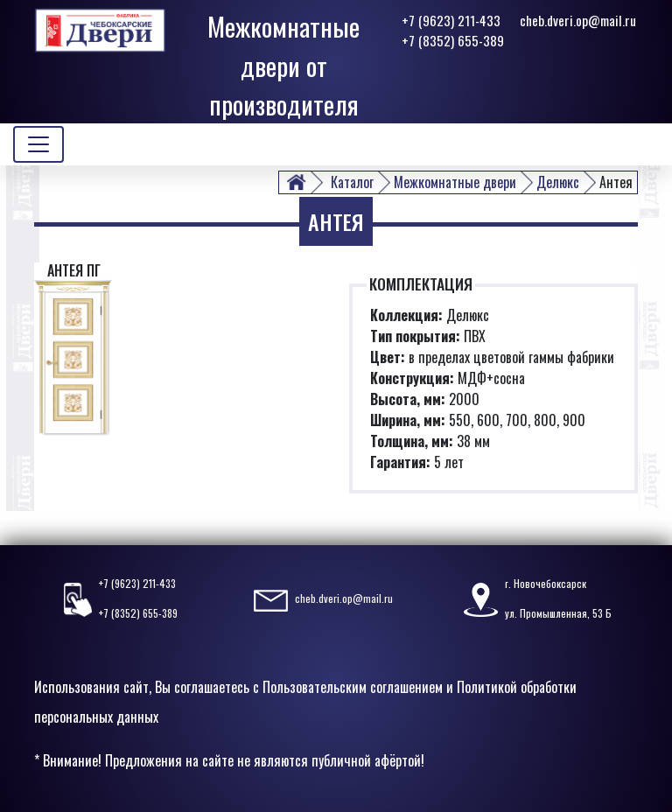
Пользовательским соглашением (353, 687)
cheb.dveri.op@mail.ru (578, 20)
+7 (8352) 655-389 (453, 40)
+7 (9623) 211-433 (451, 20)
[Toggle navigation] (38, 144)
